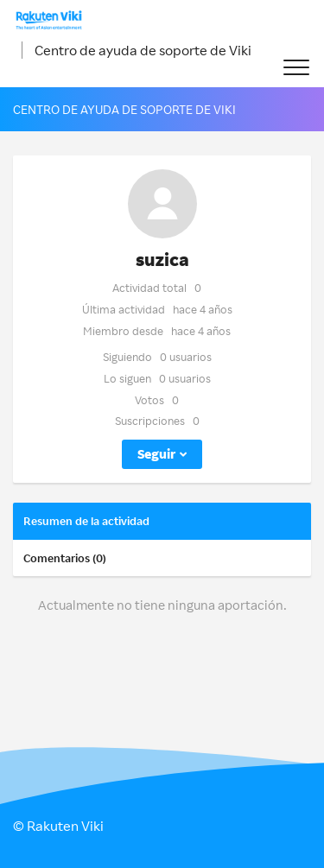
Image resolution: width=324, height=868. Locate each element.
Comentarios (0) (65, 558)
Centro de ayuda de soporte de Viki (143, 50)
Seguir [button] (156, 454)
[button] (296, 68)
